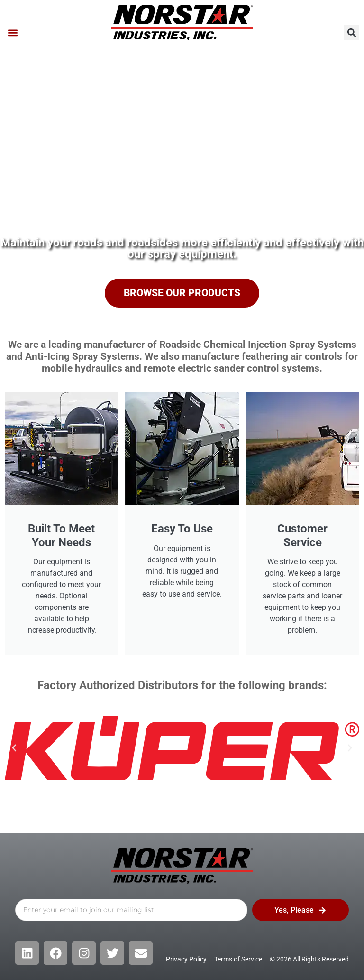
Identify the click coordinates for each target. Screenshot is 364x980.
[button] (13, 33)
